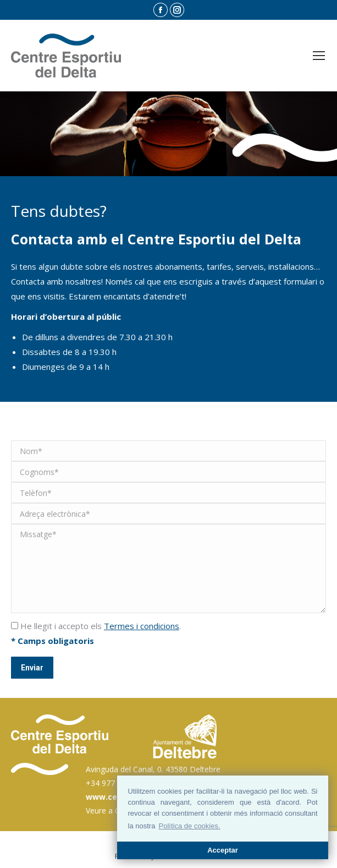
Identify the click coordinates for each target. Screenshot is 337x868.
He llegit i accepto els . (96, 626)
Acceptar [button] (223, 850)
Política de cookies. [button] (190, 826)
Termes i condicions (142, 626)
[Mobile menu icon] (319, 56)
